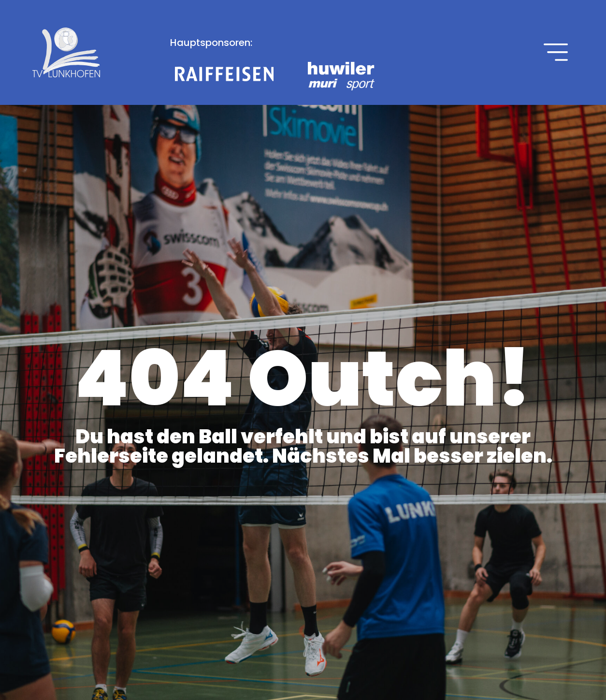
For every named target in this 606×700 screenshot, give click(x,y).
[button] (555, 52)
